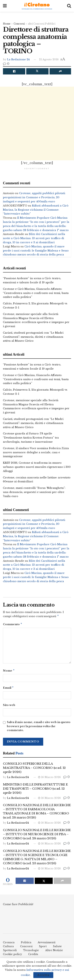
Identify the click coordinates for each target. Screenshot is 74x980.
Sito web (9, 707)
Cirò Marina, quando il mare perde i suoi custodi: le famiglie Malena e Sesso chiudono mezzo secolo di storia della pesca (36, 251)
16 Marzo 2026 (49, 779)
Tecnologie (31, 952)
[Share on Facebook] (14, 71)
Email (8, 689)
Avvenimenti (47, 944)
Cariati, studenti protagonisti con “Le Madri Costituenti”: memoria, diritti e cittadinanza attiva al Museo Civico (33, 337)
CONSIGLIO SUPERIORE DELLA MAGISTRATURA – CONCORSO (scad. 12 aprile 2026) (34, 769)
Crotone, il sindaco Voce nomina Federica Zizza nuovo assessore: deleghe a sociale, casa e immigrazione (36, 452)
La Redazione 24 (18, 59)
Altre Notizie (54, 952)
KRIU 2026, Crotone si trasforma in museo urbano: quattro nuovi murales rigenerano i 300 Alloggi (37, 467)
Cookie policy (12, 956)
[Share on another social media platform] (60, 71)
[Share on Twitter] (37, 71)
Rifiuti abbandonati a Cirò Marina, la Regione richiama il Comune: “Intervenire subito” (36, 210)
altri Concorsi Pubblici (42, 24)
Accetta (43, 975)
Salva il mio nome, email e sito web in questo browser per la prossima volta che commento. (39, 728)
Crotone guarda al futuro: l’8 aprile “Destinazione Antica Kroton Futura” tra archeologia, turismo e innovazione (31, 438)
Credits (33, 956)
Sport (43, 948)
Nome (9, 672)
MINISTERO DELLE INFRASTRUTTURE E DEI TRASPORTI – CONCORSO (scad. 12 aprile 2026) (35, 790)
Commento (13, 625)
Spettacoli (10, 952)
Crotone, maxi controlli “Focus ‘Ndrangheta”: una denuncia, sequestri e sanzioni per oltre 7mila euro (34, 492)
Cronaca (9, 944)
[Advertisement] (37, 123)
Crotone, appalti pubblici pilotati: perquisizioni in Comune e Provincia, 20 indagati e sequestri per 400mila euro (34, 197)
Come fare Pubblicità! (18, 906)
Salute (57, 948)
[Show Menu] (5, 6)
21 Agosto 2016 (49, 59)
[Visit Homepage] (37, 6)
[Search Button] (69, 6)
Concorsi (19, 24)
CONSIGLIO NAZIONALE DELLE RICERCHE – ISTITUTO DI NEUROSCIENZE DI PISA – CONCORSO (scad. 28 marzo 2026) (37, 836)
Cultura (8, 948)
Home (7, 24)
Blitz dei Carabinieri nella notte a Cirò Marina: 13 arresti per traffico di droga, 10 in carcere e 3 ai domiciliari (34, 238)
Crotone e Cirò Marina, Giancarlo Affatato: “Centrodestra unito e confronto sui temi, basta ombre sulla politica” (36, 293)
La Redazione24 (18, 779)
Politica (26, 944)
